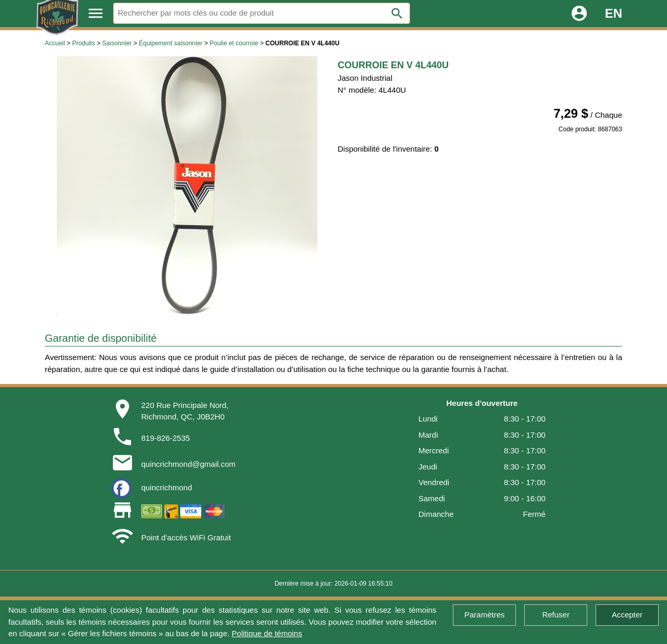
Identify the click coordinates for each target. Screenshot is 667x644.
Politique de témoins (267, 633)
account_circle (579, 13)
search (397, 14)
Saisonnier (117, 43)
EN (614, 13)
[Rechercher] (262, 13)
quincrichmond (167, 487)
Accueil (55, 43)
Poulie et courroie (234, 43)
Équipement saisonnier (170, 43)
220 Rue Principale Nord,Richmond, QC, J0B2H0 (185, 411)
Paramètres (485, 615)
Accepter (627, 615)
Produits (83, 43)
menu (96, 13)
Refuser (556, 615)
